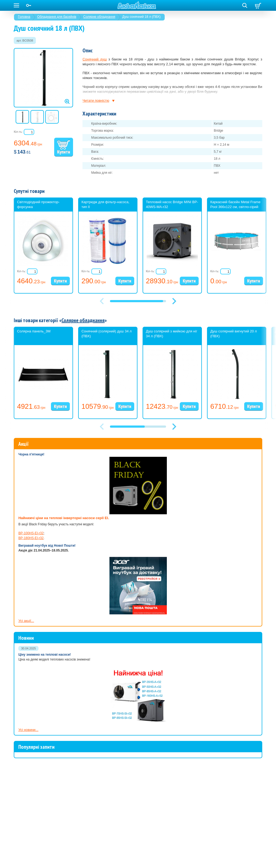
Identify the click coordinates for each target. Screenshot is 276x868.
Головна (24, 17)
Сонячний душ (95, 59)
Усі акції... (26, 621)
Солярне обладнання (99, 17)
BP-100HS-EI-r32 (31, 533)
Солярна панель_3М (34, 331)
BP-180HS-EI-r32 (31, 538)
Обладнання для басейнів (57, 17)
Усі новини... (28, 730)
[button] (174, 301)
